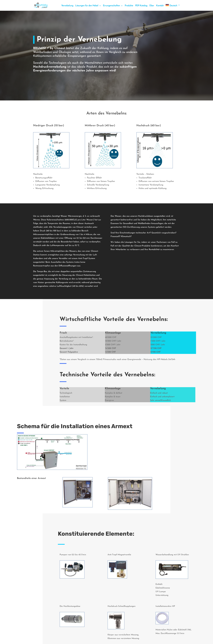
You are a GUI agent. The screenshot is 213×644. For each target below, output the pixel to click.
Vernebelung (67, 6)
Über (152, 6)
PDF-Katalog (141, 6)
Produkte (129, 6)
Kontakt (160, 6)
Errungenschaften (111, 6)
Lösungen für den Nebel (87, 6)
